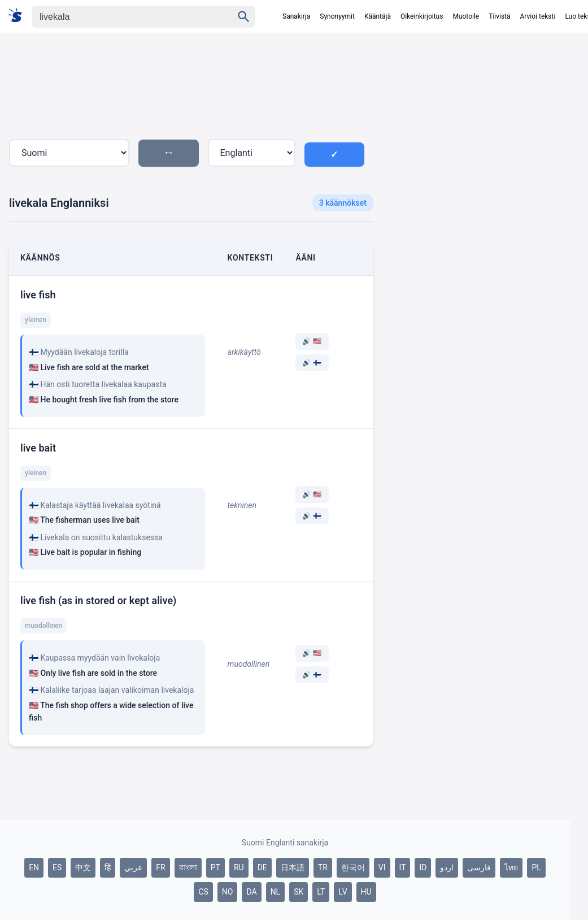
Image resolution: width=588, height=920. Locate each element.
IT (403, 867)
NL (276, 892)
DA (251, 892)
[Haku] (123, 17)
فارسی (479, 867)
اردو (447, 867)
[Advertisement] (476, 141)
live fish (38, 295)
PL (536, 867)
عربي (133, 867)
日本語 (293, 867)
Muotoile (466, 16)
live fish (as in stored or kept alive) (98, 600)
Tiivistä (499, 16)
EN (34, 867)
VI (382, 867)
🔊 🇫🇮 (312, 363)
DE (262, 867)
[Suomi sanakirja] (19, 16)
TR (323, 867)
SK (299, 892)
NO (228, 892)
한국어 (353, 867)
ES (57, 867)
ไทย (511, 867)
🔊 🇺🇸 (312, 341)
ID (423, 867)
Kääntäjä (378, 16)
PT (215, 867)
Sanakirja (296, 16)
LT (321, 892)
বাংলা (188, 867)
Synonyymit (337, 16)
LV (343, 892)
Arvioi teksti (538, 16)
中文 (83, 867)
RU (239, 867)
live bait (38, 448)
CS (203, 892)
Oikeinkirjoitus (422, 16)
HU (366, 892)
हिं (108, 867)
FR (160, 867)
